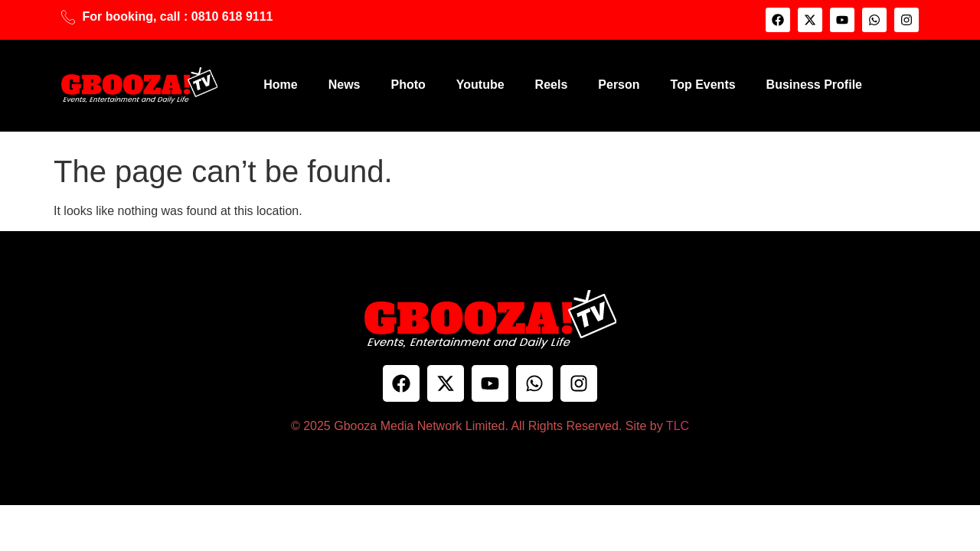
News (345, 85)
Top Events (703, 85)
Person (619, 85)
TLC (678, 426)
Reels (552, 85)
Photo (408, 85)
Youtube (480, 85)
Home (280, 85)
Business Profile (814, 85)
